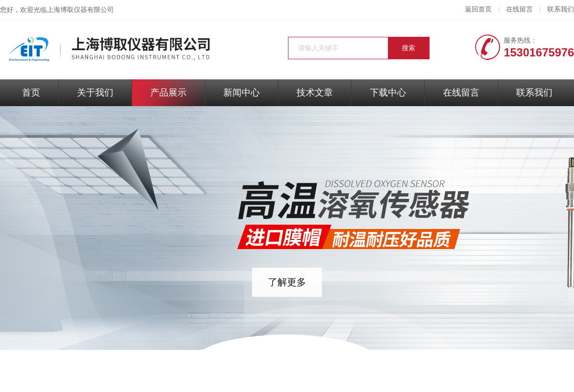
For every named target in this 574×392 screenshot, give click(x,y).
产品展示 (168, 93)
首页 (31, 93)
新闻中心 (242, 93)
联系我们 (561, 9)
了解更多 (287, 282)
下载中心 (388, 93)
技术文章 (315, 93)
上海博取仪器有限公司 (80, 10)
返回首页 (478, 9)
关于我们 (95, 93)
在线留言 (519, 9)
